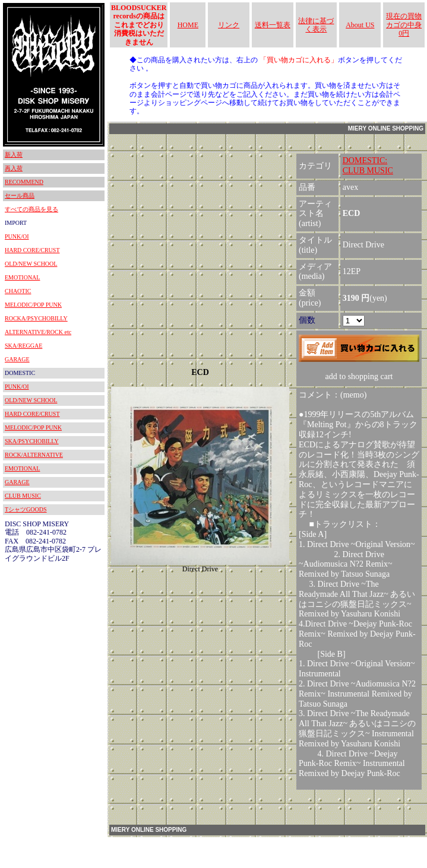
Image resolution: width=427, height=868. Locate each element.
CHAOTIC (18, 291)
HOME (188, 25)
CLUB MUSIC (23, 496)
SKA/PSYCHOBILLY (32, 441)
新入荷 (14, 155)
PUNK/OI (17, 236)
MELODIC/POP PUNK (33, 305)
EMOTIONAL (22, 277)
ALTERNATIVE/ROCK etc (38, 332)
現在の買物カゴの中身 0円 (404, 25)
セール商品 (20, 195)
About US (360, 25)
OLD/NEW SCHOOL (31, 264)
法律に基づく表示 (316, 25)
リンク (229, 25)
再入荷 (14, 168)
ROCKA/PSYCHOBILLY (36, 318)
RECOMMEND (24, 182)
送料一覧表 (273, 25)
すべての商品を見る (31, 209)
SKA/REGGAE (23, 346)
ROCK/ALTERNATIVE (34, 455)
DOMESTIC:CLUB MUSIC (368, 166)
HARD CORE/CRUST (32, 250)
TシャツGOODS (26, 509)
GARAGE (17, 359)
